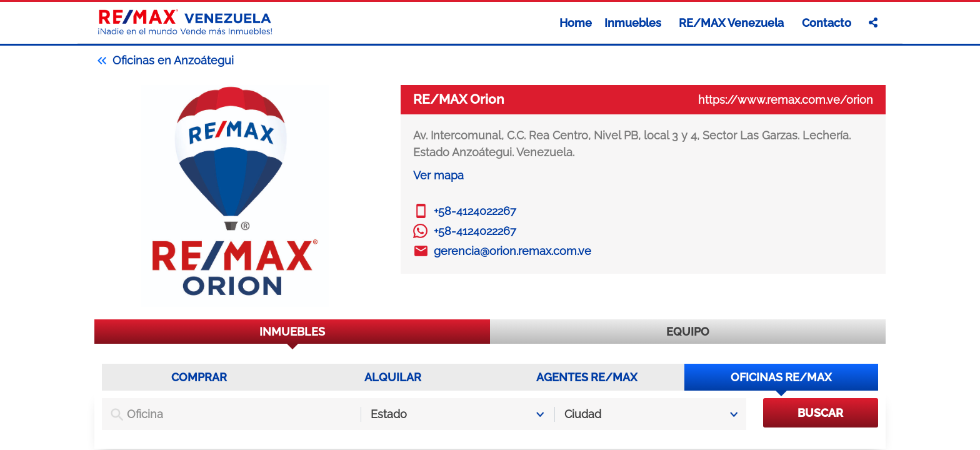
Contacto (827, 23)
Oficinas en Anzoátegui (164, 61)
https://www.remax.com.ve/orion (786, 100)
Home (576, 23)
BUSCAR (820, 413)
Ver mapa (438, 175)
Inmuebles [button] (634, 23)
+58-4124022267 (475, 211)
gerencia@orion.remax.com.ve (512, 251)
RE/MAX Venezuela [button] (732, 23)
